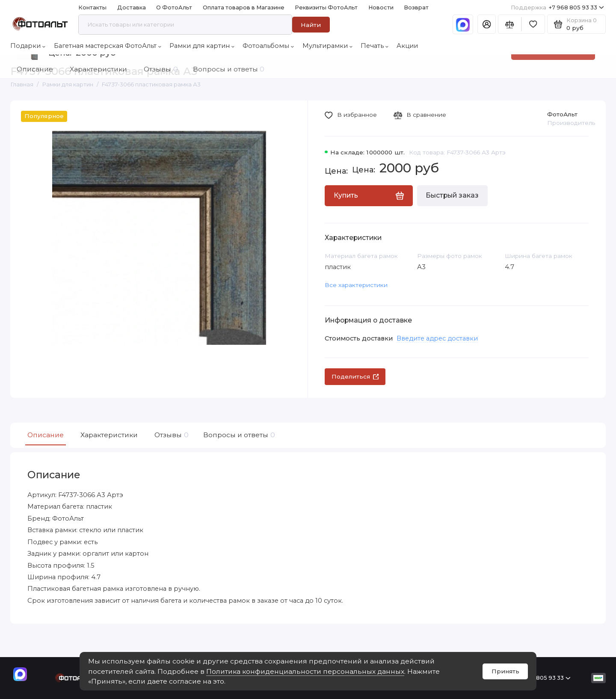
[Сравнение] (510, 24)
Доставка (132, 7)
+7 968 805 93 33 (557, 7)
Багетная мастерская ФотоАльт (108, 46)
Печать (375, 46)
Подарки (28, 46)
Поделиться (355, 376)
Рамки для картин (202, 46)
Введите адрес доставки (437, 338)
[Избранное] (533, 24)
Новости (381, 7)
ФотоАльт (562, 114)
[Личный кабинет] (487, 24)
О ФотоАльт (174, 7)
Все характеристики (356, 285)
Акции (407, 46)
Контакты (92, 7)
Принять (505, 671)
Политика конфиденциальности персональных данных (305, 671)
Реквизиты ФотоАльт (326, 7)
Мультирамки (327, 46)
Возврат (416, 7)
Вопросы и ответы (238, 435)
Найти (311, 25)
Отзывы (170, 435)
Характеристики (109, 435)
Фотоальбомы (268, 46)
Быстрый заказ (452, 195)
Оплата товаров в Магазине (244, 7)
